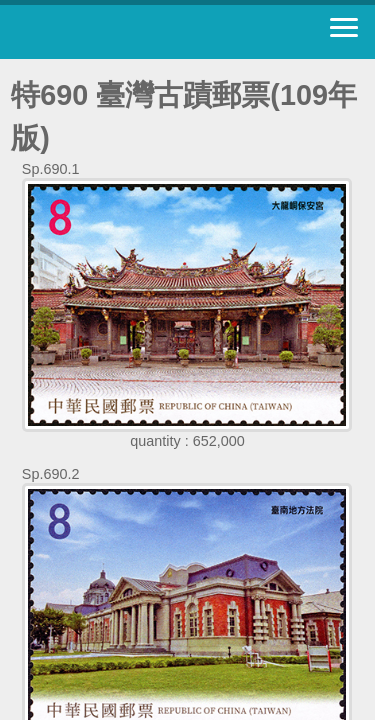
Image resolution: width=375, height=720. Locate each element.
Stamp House (125, 32)
